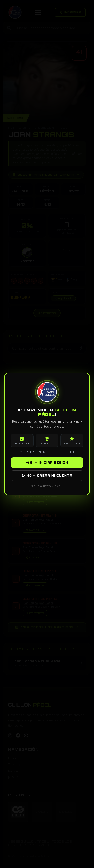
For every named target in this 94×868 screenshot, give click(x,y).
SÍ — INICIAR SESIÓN (47, 463)
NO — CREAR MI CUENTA (47, 476)
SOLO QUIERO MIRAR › (47, 486)
